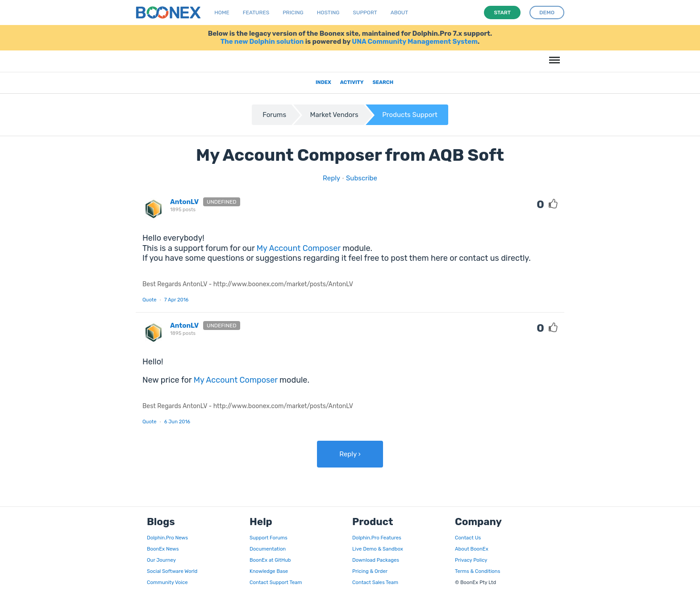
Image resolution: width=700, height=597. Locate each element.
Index (323, 82)
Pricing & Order (370, 571)
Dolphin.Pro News (167, 538)
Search (383, 82)
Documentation (268, 549)
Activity (352, 82)
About (400, 13)
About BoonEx (472, 549)
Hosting (328, 13)
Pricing (293, 13)
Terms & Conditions (477, 571)
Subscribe (362, 178)
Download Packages (376, 560)
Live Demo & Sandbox (378, 549)
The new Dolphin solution (262, 42)
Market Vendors (334, 115)
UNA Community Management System (415, 42)
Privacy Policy (471, 560)
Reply (331, 178)
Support (365, 13)
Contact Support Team (276, 582)
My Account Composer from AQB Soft (350, 155)
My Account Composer (299, 248)
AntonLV (184, 202)
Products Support (410, 115)
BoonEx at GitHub (270, 560)
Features (256, 13)
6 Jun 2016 (177, 422)
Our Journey (161, 560)
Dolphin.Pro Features (377, 538)
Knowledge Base (269, 571)
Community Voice (167, 582)
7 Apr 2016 (177, 300)
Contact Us (468, 538)
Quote (150, 300)
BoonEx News (163, 549)
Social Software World (172, 571)
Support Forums (269, 538)
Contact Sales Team (375, 582)
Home (222, 13)
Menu (553, 56)
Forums (274, 115)
